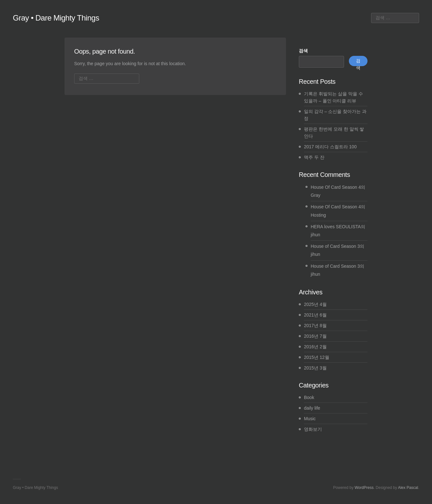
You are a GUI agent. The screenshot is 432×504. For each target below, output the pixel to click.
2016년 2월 (315, 347)
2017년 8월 (315, 326)
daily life (312, 408)
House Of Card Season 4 (336, 187)
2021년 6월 (315, 315)
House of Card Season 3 (335, 246)
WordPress (364, 488)
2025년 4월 (315, 304)
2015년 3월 (315, 368)
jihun (315, 235)
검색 (303, 51)
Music (310, 419)
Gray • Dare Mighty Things (56, 18)
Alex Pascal (408, 488)
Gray (315, 195)
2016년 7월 (315, 336)
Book (309, 397)
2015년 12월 (317, 357)
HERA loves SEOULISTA (336, 227)
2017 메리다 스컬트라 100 (330, 147)
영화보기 (313, 429)
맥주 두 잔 (314, 157)
